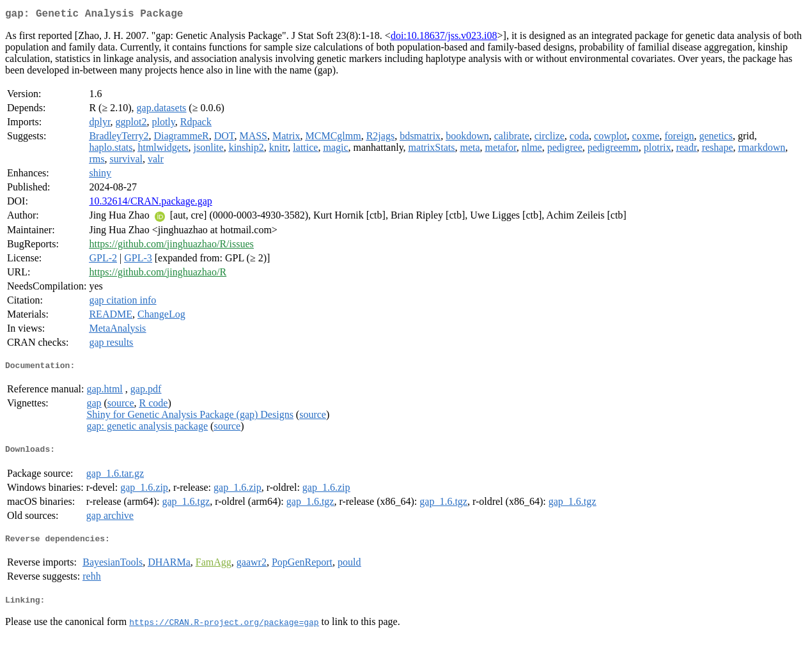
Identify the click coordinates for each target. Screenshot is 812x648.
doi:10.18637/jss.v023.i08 (444, 38)
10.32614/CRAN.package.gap (150, 204)
